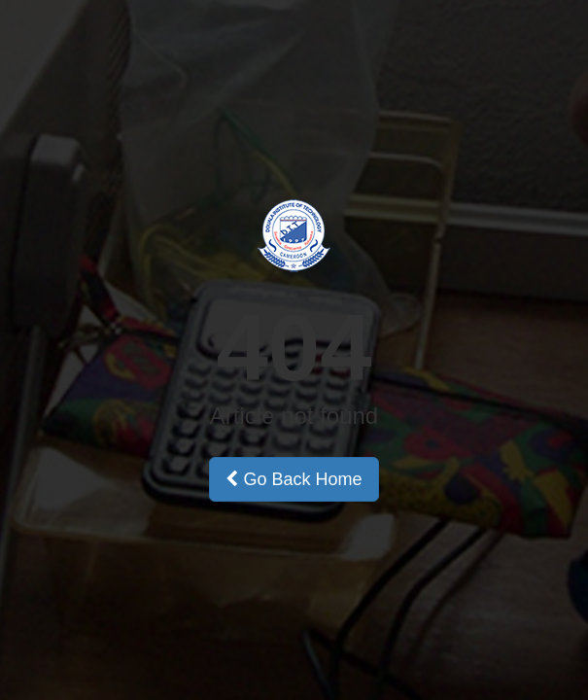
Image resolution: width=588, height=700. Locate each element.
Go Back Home (294, 479)
